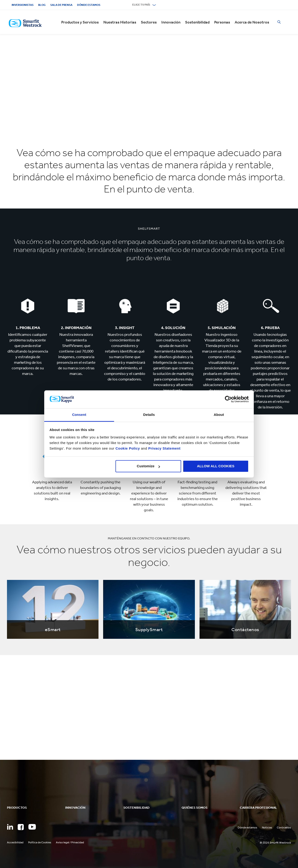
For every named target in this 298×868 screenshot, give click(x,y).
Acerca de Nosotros (252, 22)
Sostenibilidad (197, 22)
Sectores (149, 22)
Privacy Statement (164, 448)
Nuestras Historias (120, 22)
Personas (222, 22)
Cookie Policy (128, 448)
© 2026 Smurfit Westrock (275, 843)
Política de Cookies (40, 842)
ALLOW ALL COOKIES (216, 466)
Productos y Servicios (80, 22)
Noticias (267, 828)
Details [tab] (149, 415)
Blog (42, 5)
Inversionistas (23, 5)
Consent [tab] (79, 415)
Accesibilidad (15, 842)
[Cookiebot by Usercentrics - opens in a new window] (228, 399)
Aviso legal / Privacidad (70, 842)
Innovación (171, 22)
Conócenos (284, 828)
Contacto (116, 5)
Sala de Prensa (61, 5)
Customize (149, 466)
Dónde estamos (89, 5)
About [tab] (219, 415)
